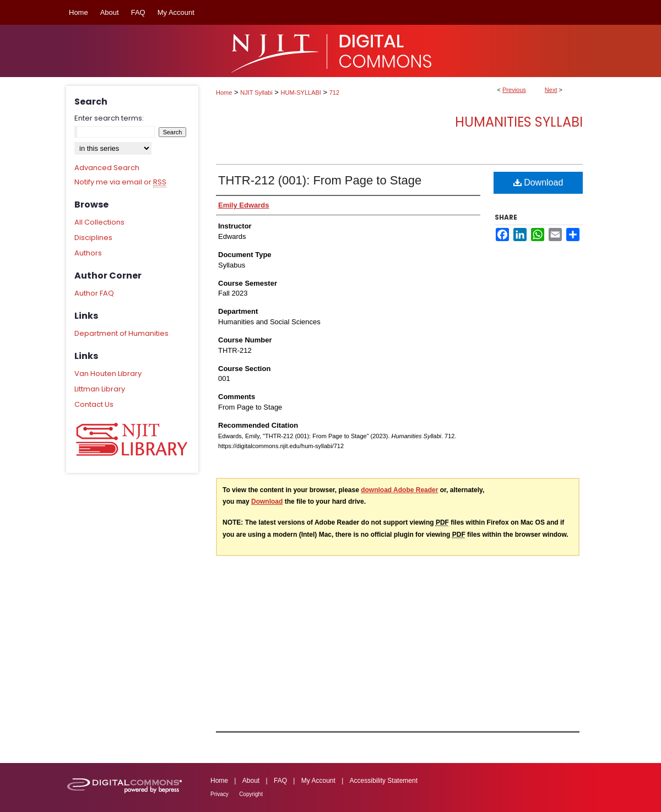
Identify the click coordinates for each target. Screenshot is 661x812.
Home (224, 92)
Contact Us (94, 404)
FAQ (280, 781)
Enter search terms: (109, 118)
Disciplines (93, 238)
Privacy (220, 794)
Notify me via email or (120, 182)
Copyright (251, 794)
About (251, 781)
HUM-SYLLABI (301, 92)
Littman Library (100, 389)
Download (538, 182)
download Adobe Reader (399, 490)
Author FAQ (94, 293)
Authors (88, 253)
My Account (318, 781)
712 (334, 92)
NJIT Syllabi (256, 92)
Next (551, 90)
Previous (514, 90)
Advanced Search (107, 168)
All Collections (99, 222)
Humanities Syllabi (519, 122)
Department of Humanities (121, 333)
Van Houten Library (108, 374)
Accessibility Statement (384, 781)
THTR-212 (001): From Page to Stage (320, 180)
